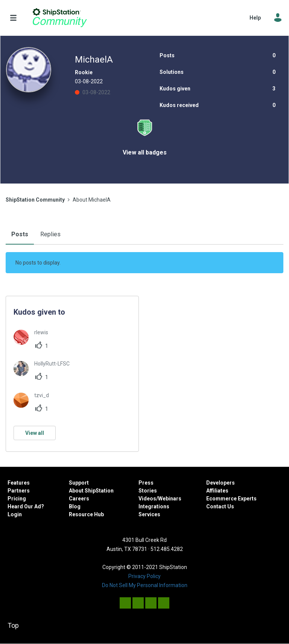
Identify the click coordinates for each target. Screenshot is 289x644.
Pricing (17, 499)
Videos (147, 499)
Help (255, 18)
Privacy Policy (144, 576)
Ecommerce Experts (231, 499)
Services (149, 514)
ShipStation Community (60, 18)
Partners (19, 491)
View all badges (145, 152)
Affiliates (217, 491)
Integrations (154, 506)
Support (79, 483)
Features (19, 483)
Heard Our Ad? (26, 506)
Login (15, 514)
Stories (148, 491)
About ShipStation (91, 491)
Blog (75, 506)
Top (13, 625)
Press (146, 483)
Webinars (170, 499)
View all (35, 433)
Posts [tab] (20, 234)
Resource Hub (86, 514)
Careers (79, 499)
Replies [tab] (50, 234)
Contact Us (220, 506)
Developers (221, 483)
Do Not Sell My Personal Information (145, 585)
